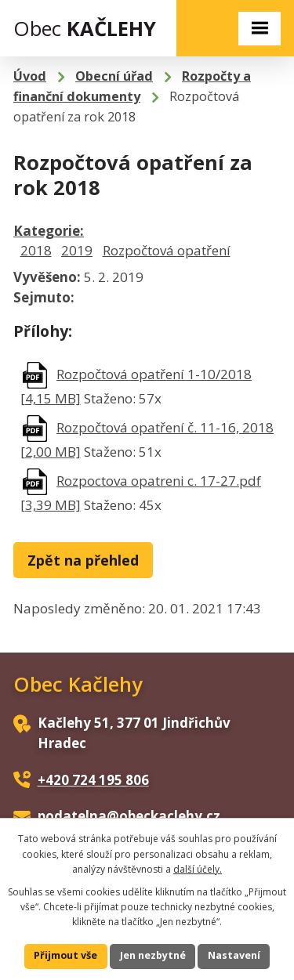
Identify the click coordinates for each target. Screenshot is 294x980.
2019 (77, 250)
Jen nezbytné (153, 955)
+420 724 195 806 (93, 780)
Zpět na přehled (83, 560)
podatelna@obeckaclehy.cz (129, 816)
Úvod (30, 76)
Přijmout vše (65, 955)
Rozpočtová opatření (167, 250)
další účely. (198, 869)
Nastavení (234, 955)
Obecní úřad (114, 76)
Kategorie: (49, 231)
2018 (36, 250)
